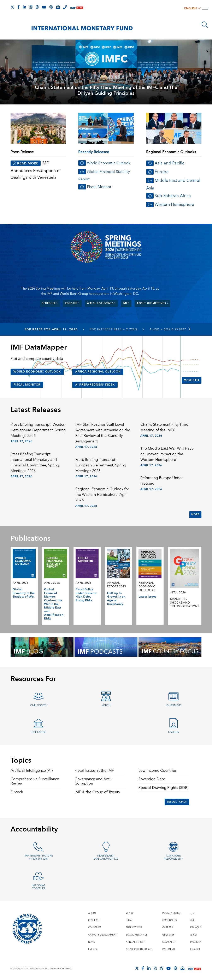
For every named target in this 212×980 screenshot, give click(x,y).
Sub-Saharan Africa (173, 196)
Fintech (17, 792)
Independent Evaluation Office (106, 857)
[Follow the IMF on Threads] (37, 7)
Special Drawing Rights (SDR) (163, 788)
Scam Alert (169, 942)
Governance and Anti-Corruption (93, 781)
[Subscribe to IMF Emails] (58, 7)
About (92, 913)
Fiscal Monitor (99, 187)
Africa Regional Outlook (98, 372)
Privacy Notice (172, 913)
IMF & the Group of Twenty (97, 792)
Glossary (168, 935)
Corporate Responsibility (173, 857)
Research (94, 920)
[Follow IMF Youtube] (44, 7)
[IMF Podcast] (51, 7)
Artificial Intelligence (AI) (32, 771)
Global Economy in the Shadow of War (24, 593)
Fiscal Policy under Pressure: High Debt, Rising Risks (86, 595)
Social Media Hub (137, 935)
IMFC (126, 303)
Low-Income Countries (158, 771)
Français (196, 928)
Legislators (39, 732)
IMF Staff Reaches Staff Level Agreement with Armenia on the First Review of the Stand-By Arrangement (103, 433)
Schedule (50, 303)
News (92, 942)
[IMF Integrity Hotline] (65, 7)
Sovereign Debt (152, 779)
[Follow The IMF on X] (12, 7)
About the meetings (152, 303)
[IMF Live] (77, 7)
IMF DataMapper (39, 347)
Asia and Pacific (169, 163)
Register (72, 303)
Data (129, 920)
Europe (162, 172)
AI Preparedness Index (95, 385)
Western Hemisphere (174, 204)
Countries (95, 928)
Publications (134, 928)
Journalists (173, 705)
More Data (192, 380)
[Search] (205, 25)
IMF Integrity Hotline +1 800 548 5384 (39, 857)
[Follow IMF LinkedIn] (24, 7)
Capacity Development (102, 935)
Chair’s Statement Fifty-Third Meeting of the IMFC (164, 427)
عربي (192, 913)
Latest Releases (36, 410)
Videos (130, 913)
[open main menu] (205, 9)
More (195, 515)
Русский (196, 942)
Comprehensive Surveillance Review (35, 781)
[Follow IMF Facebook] (19, 7)
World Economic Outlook (109, 163)
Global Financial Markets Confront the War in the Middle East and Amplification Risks (54, 604)
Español (195, 949)
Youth (106, 705)
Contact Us (169, 920)
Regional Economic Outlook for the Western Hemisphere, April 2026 (102, 495)
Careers (173, 732)
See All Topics (177, 802)
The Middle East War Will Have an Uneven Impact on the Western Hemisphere (167, 454)
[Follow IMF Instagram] (31, 7)
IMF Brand (169, 949)
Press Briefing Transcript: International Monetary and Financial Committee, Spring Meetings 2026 (35, 462)
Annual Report (135, 942)
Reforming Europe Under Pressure (161, 481)
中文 (193, 920)
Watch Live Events (101, 303)
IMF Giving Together (39, 887)
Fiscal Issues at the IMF (94, 771)
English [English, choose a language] (192, 8)
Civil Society (39, 705)
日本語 (194, 935)
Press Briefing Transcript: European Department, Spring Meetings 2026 (101, 465)
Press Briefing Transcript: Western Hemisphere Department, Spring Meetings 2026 (39, 430)
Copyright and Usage (139, 949)
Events (92, 949)
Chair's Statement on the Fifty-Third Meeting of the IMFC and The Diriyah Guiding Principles (106, 90)
